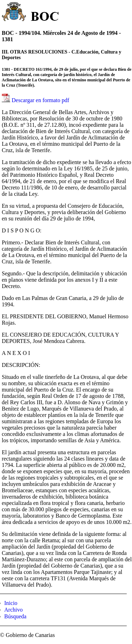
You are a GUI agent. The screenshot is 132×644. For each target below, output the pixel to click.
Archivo (13, 610)
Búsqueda (15, 616)
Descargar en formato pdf (40, 100)
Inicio (11, 603)
